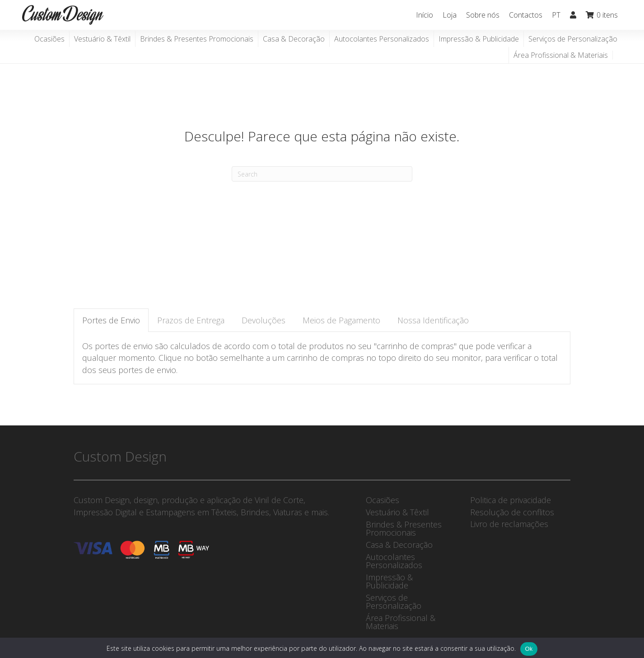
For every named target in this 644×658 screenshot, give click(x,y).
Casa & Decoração (294, 39)
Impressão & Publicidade (479, 39)
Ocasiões (49, 39)
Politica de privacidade (511, 500)
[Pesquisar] (322, 174)
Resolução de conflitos (512, 512)
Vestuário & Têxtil (102, 39)
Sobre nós (483, 15)
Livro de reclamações (509, 524)
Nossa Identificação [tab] (433, 320)
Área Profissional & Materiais (561, 55)
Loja (450, 15)
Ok (529, 649)
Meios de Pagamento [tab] (341, 320)
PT (556, 15)
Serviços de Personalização (573, 39)
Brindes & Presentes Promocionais (197, 39)
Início (425, 15)
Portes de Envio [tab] (111, 320)
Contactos (526, 15)
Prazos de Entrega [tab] (191, 320)
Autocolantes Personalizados (382, 39)
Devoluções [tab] (264, 320)
